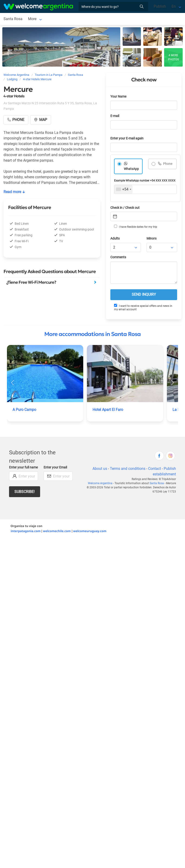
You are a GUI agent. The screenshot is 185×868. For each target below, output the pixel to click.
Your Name (118, 97)
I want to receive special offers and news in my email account (143, 307)
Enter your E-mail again (127, 138)
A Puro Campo (24, 410)
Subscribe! (24, 492)
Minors (152, 239)
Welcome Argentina (100, 483)
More (32, 19)
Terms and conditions (128, 469)
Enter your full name (23, 467)
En (174, 6)
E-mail (115, 116)
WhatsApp (131, 169)
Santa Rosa (13, 19)
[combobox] (123, 189)
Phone (167, 164)
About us (100, 469)
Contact (155, 469)
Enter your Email (55, 467)
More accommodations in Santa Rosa (92, 334)
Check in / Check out (125, 208)
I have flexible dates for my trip (136, 227)
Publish (160, 6)
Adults (115, 239)
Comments (118, 257)
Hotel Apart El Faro (108, 410)
